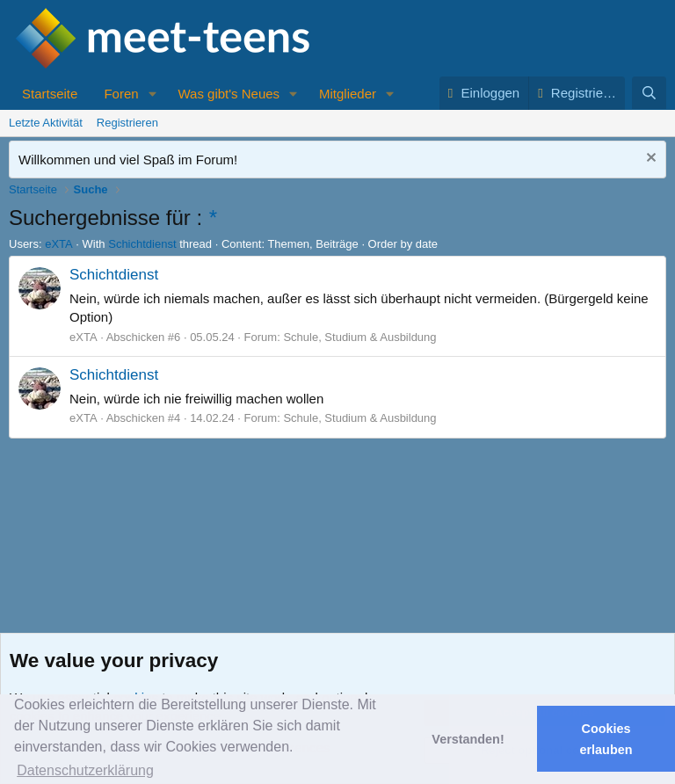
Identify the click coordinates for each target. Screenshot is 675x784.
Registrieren (127, 123)
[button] (152, 94)
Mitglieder (348, 94)
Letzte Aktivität (46, 123)
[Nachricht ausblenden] (649, 160)
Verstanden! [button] (468, 739)
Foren (121, 94)
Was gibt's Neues (229, 94)
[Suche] (649, 93)
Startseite (50, 94)
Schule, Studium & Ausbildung (359, 337)
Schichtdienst (142, 244)
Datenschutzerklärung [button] (85, 770)
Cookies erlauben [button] (606, 739)
